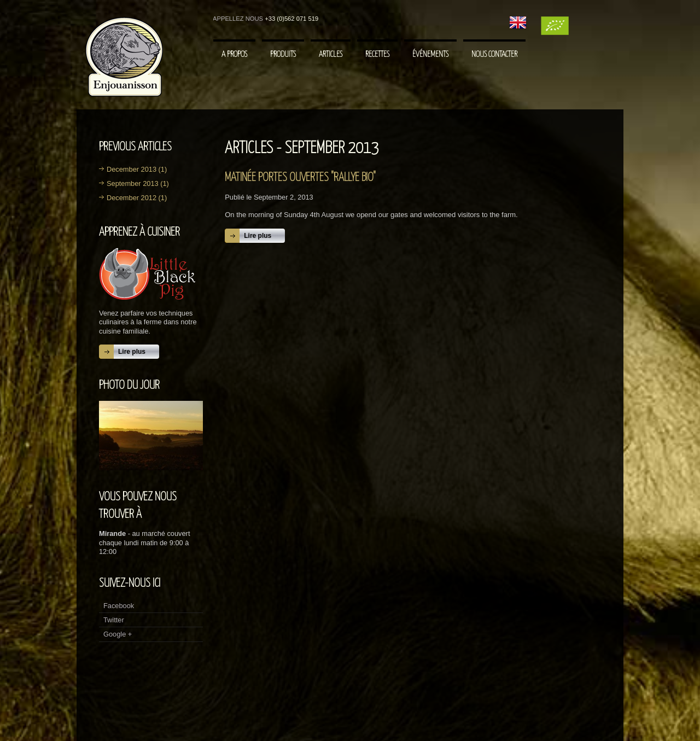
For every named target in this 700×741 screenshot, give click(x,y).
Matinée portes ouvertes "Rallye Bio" (300, 178)
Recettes (377, 54)
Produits (283, 54)
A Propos (234, 54)
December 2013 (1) (137, 169)
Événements (430, 54)
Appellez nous (238, 19)
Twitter (114, 620)
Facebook (119, 606)
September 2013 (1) (138, 183)
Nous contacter (494, 54)
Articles (331, 54)
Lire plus (132, 352)
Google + (118, 634)
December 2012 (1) (137, 198)
